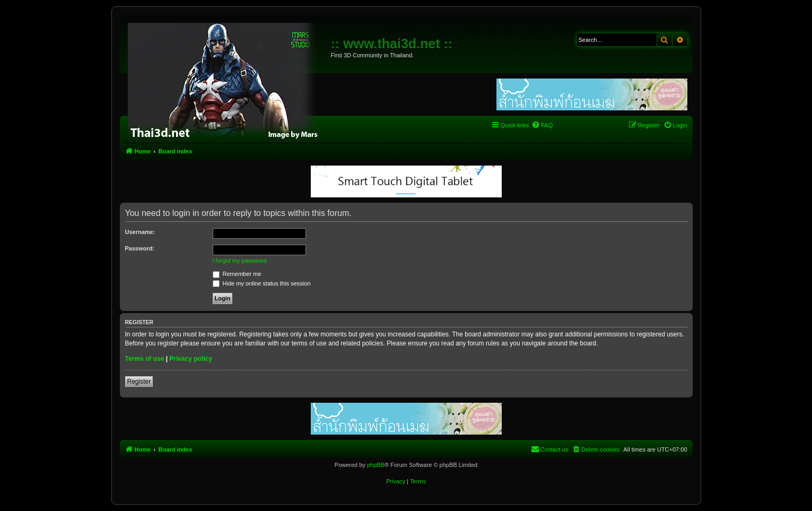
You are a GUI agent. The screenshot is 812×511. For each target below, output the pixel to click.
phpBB (376, 465)
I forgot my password (240, 261)
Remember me (237, 274)
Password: (140, 248)
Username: (140, 232)
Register (139, 382)
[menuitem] (542, 125)
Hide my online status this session (262, 283)
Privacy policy (191, 359)
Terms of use (145, 359)
